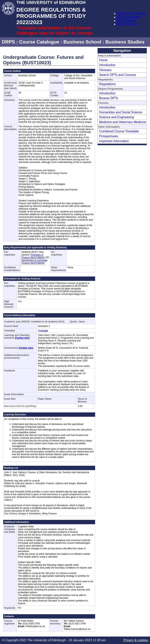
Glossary (105, 70)
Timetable (43, 331)
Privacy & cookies (136, 640)
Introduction (107, 65)
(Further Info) (22, 338)
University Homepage (131, 13)
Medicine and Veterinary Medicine (123, 122)
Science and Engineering (117, 117)
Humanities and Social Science (121, 112)
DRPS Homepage (129, 17)
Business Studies (125, 42)
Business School (82, 42)
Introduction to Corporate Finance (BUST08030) (34, 262)
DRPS (8, 42)
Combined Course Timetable (119, 131)
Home (103, 60)
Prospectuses (109, 136)
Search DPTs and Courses (118, 75)
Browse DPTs (109, 98)
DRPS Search (126, 20)
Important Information (114, 141)
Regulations (108, 84)
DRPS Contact (126, 24)
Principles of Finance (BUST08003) (33, 256)
